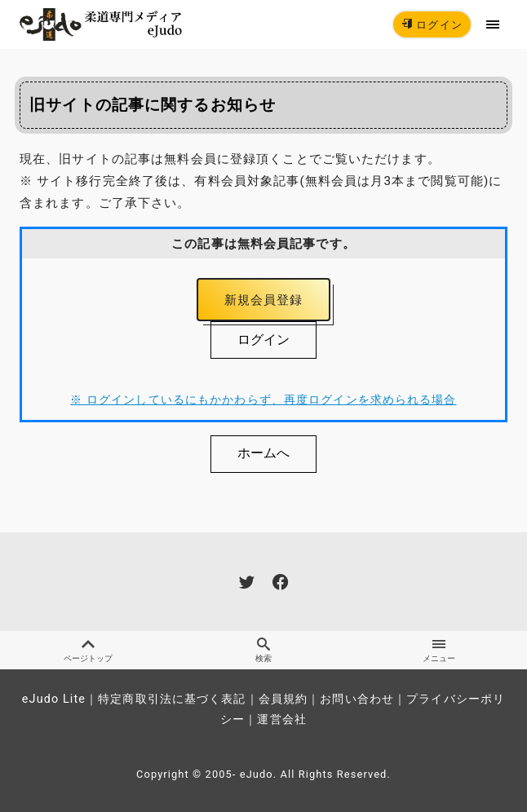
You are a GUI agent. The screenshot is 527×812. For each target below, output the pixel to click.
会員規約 (283, 699)
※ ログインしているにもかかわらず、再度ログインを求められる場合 (263, 399)
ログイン (432, 25)
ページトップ (88, 650)
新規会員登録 (264, 300)
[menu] (493, 24)
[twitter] (247, 582)
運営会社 (281, 719)
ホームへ (263, 453)
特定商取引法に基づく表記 (172, 699)
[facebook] (280, 582)
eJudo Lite (54, 699)
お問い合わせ (357, 699)
